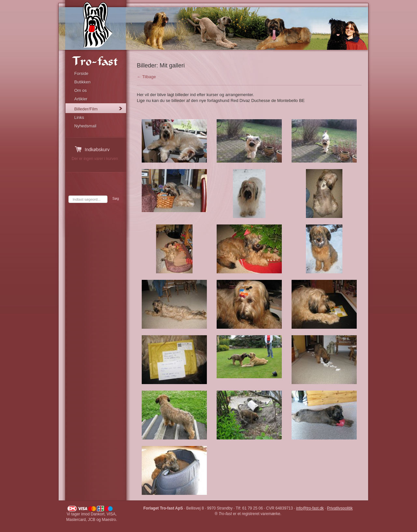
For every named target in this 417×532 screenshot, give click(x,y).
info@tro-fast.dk (310, 508)
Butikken (82, 82)
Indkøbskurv (97, 150)
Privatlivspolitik (340, 508)
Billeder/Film (86, 109)
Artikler (81, 99)
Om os (80, 90)
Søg (116, 198)
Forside (81, 73)
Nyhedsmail (85, 126)
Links (79, 117)
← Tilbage (146, 77)
